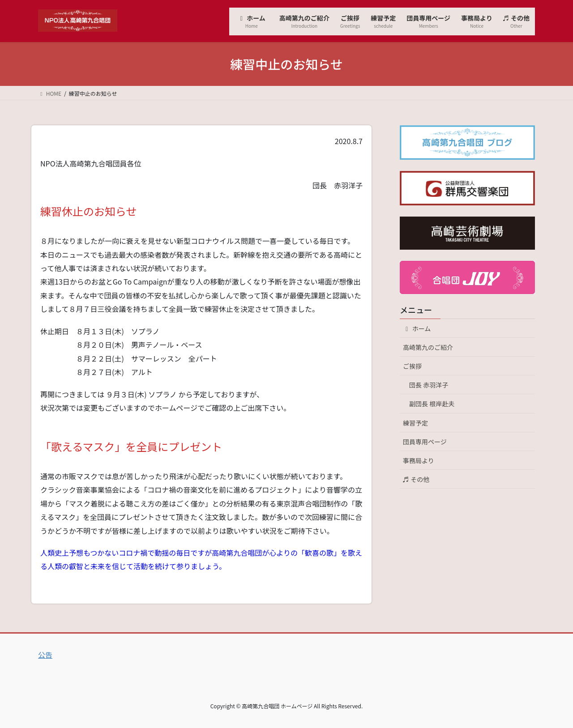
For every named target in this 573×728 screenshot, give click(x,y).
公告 (45, 655)
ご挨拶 (412, 366)
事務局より (419, 460)
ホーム (420, 328)
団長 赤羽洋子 (429, 385)
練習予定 (415, 423)
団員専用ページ (425, 442)
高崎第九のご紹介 (428, 347)
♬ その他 (416, 479)
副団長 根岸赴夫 (432, 404)
